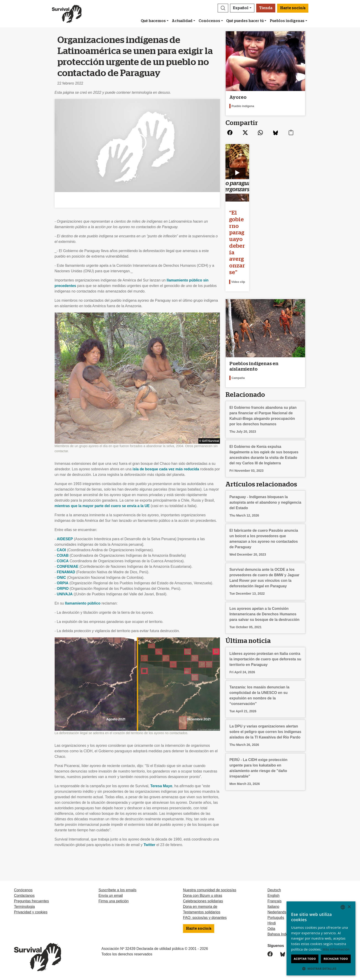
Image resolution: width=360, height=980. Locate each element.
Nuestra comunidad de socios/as (210, 890)
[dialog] (321, 938)
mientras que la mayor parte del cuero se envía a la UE (102, 506)
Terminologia (24, 907)
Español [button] (241, 8)
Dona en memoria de (200, 907)
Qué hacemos (153, 21)
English (273, 896)
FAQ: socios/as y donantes (205, 918)
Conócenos (209, 21)
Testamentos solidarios (202, 912)
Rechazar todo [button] (336, 959)
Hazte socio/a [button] (293, 8)
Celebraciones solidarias (203, 901)
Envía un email (111, 896)
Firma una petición (114, 901)
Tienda (266, 8)
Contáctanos (24, 896)
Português (276, 918)
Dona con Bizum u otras (203, 896)
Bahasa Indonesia (282, 934)
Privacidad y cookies (31, 912)
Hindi (272, 923)
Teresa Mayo (161, 786)
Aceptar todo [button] (305, 959)
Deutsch (274, 890)
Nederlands (277, 912)
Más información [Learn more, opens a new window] (336, 949)
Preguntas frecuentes (31, 901)
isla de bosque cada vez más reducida (166, 469)
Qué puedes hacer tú (245, 21)
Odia (271, 929)
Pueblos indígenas (287, 21)
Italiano (273, 907)
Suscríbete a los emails (117, 890)
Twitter (149, 845)
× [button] (349, 907)
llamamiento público (83, 603)
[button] (223, 8)
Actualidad (182, 21)
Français (274, 901)
